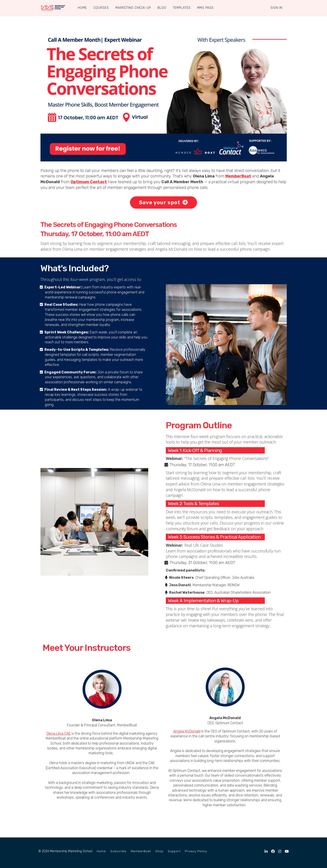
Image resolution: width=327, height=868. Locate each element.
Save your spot (163, 203)
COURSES (101, 8)
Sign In (276, 8)
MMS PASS (205, 8)
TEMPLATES (182, 8)
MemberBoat (141, 851)
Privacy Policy (196, 851)
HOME (82, 8)
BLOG (162, 8)
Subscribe (118, 851)
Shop (159, 851)
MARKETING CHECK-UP (133, 8)
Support (174, 851)
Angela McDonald (187, 731)
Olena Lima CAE (58, 733)
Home (101, 851)
